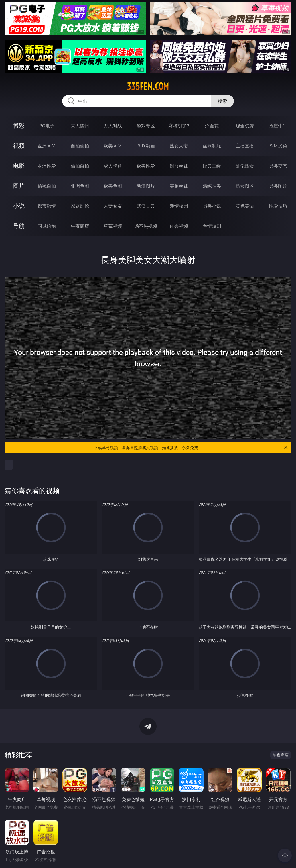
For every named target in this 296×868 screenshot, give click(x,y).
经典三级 (212, 166)
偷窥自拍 (47, 186)
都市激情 (47, 206)
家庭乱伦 (80, 206)
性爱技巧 (278, 206)
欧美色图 (113, 186)
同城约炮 (47, 226)
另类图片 (278, 186)
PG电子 (47, 126)
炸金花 (212, 126)
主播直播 (245, 146)
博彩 (19, 126)
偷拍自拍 (80, 166)
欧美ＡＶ (113, 146)
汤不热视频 (146, 226)
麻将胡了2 (179, 126)
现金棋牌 (245, 126)
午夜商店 (80, 226)
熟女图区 (245, 186)
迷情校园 (179, 206)
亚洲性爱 (47, 166)
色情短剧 (212, 226)
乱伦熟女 (245, 166)
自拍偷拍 (80, 146)
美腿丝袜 (179, 186)
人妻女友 (113, 206)
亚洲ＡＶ (47, 146)
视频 (19, 146)
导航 (19, 226)
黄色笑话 (245, 206)
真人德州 (80, 126)
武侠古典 (146, 206)
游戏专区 (146, 126)
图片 (19, 186)
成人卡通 (113, 166)
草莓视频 (113, 226)
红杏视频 (179, 226)
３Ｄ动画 (146, 146)
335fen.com (148, 86)
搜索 (222, 101)
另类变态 (278, 166)
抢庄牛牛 (278, 126)
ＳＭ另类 (278, 146)
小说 (19, 206)
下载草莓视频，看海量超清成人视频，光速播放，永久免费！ (191, 448)
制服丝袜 (179, 166)
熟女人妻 (179, 146)
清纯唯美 (212, 186)
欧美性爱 (146, 166)
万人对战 (113, 126)
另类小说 (212, 206)
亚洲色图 (80, 186)
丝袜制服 (212, 146)
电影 (19, 166)
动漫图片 (146, 186)
